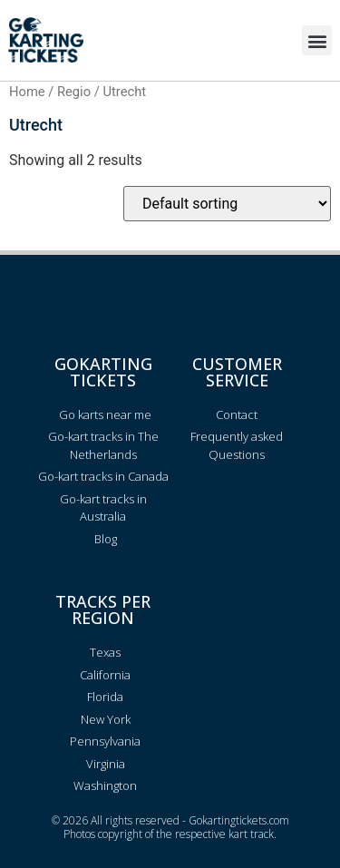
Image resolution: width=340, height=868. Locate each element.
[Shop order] (227, 204)
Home (27, 92)
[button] (317, 40)
